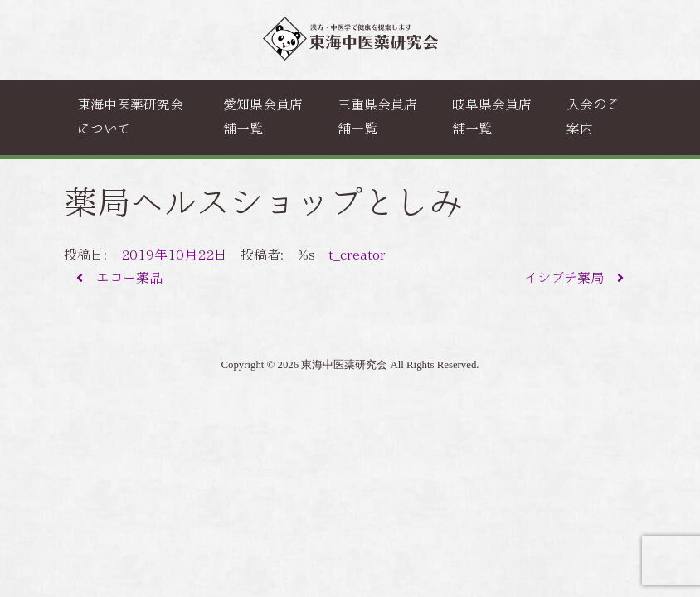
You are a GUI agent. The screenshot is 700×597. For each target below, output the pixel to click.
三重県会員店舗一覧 (377, 117)
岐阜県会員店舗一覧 (492, 117)
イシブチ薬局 (574, 278)
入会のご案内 (593, 117)
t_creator (357, 255)
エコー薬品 (119, 278)
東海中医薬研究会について (130, 117)
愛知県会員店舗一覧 (263, 117)
